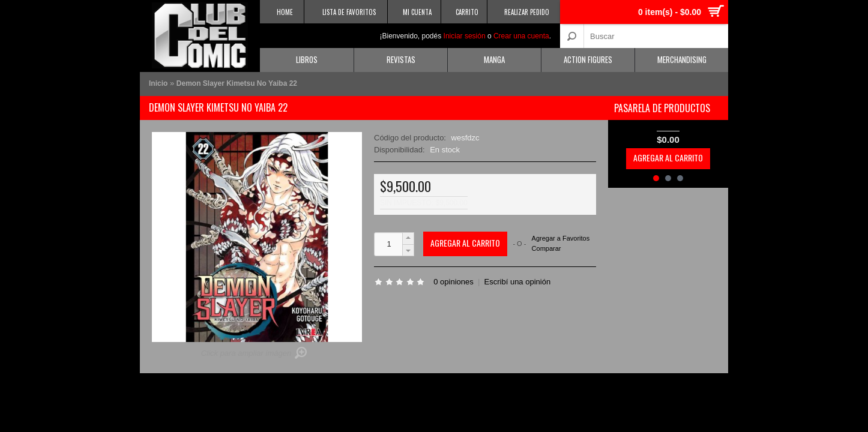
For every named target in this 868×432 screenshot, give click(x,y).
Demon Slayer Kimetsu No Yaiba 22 (237, 83)
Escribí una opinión (518, 282)
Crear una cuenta (521, 36)
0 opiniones (454, 282)
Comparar (547, 248)
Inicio (158, 83)
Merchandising (682, 59)
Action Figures (588, 59)
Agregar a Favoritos (561, 238)
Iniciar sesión (465, 36)
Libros (307, 59)
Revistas (401, 59)
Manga (494, 59)
